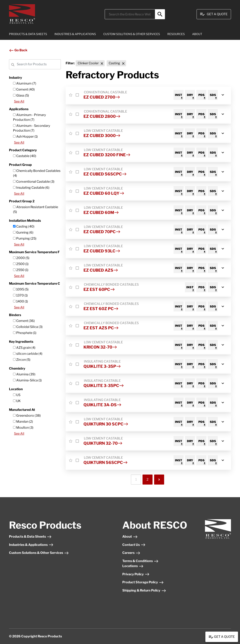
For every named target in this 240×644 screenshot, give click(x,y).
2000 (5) (21, 258)
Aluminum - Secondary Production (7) (32, 128)
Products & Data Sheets (30, 537)
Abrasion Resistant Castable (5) (36, 209)
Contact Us (134, 545)
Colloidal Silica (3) (28, 327)
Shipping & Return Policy (144, 590)
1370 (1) (20, 295)
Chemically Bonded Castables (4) (37, 173)
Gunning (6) (23, 232)
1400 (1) (21, 301)
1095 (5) (21, 289)
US (17, 395)
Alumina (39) (24, 374)
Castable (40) (25, 156)
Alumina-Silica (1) (27, 380)
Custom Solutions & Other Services (39, 553)
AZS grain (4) (24, 348)
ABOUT (197, 34)
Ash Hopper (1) (25, 137)
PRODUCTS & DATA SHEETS (28, 34)
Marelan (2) (23, 422)
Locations (133, 566)
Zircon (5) (22, 360)
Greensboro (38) (27, 416)
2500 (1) (21, 264)
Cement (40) (24, 89)
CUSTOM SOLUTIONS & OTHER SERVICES (132, 34)
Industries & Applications (31, 545)
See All (19, 101)
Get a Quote (222, 637)
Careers (131, 553)
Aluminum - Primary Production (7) (29, 117)
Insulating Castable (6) (31, 188)
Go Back (18, 50)
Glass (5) (21, 95)
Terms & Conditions (140, 561)
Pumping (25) (25, 238)
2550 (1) (21, 270)
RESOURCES (176, 34)
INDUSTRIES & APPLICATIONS (75, 34)
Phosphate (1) (25, 333)
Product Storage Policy (143, 582)
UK (17, 401)
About (130, 537)
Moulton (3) (23, 428)
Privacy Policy (136, 574)
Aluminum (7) (25, 83)
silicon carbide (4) (28, 354)
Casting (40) (24, 226)
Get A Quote (214, 14)
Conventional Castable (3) (34, 182)
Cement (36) (24, 321)
